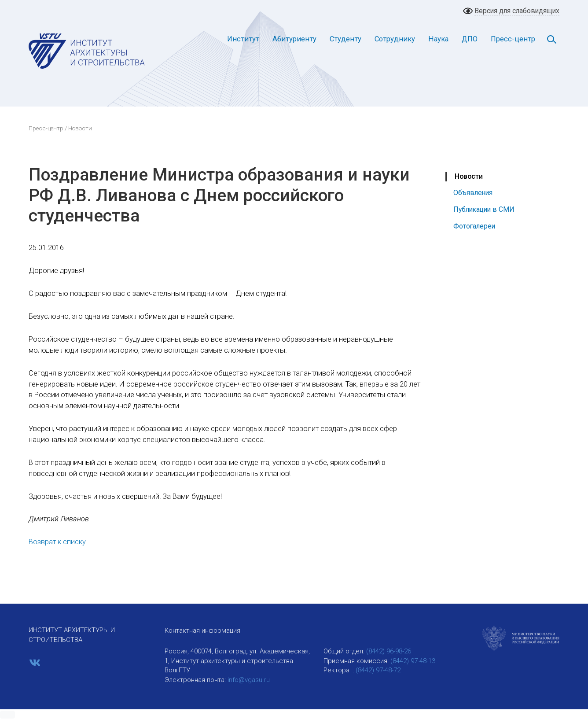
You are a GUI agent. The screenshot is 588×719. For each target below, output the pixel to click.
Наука (438, 39)
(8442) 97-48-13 (413, 661)
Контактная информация (202, 631)
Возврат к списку (57, 542)
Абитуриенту (294, 39)
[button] (7, 715)
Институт (243, 39)
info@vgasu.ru (249, 680)
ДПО (470, 39)
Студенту (345, 39)
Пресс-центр (513, 39)
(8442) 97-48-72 (378, 670)
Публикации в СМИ (484, 209)
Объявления (473, 193)
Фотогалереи (474, 226)
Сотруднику (395, 39)
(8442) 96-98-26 (389, 651)
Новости (469, 176)
